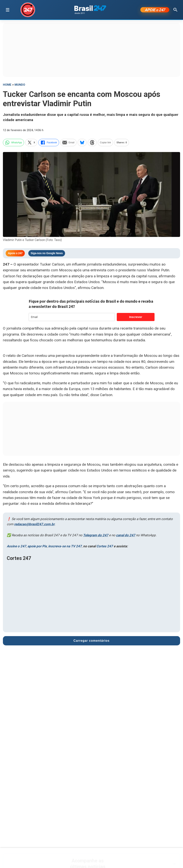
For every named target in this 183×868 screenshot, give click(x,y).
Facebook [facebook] (49, 143)
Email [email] (68, 143)
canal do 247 (126, 535)
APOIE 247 (155, 10)
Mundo (20, 85)
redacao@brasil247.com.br (34, 524)
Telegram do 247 (96, 535)
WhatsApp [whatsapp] (13, 143)
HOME (7, 85)
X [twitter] (31, 143)
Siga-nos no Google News (47, 253)
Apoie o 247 (15, 253)
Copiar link (105, 143)
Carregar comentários (91, 641)
